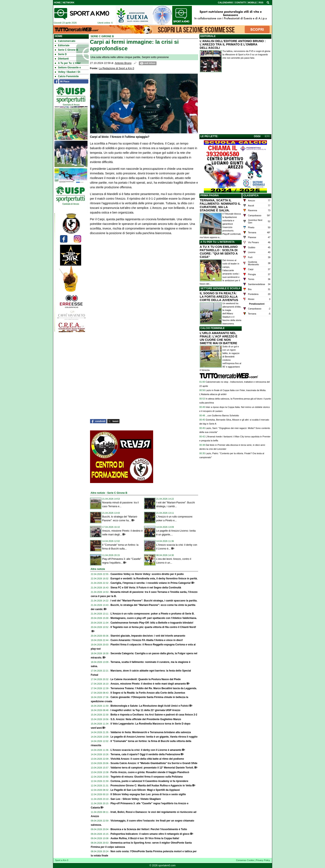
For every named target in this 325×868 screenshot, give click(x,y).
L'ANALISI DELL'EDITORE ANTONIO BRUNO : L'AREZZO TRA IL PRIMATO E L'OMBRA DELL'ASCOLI (233, 44)
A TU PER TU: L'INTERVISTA (218, 242)
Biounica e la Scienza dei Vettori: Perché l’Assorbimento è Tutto (149, 829)
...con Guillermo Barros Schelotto (222, 415)
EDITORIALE (208, 36)
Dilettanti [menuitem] (62, 59)
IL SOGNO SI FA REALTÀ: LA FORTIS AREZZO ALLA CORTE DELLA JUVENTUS (219, 297)
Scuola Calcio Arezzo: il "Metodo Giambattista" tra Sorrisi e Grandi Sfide (154, 763)
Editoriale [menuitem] (62, 45)
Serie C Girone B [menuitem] (66, 50)
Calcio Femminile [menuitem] (67, 76)
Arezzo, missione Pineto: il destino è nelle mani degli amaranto (148, 684)
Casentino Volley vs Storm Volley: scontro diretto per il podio (147, 574)
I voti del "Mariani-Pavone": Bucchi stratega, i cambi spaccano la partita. (154, 601)
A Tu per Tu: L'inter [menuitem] (68, 63)
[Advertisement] (235, 104)
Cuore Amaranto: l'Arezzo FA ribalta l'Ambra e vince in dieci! (147, 640)
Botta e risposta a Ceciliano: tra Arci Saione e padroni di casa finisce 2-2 (154, 715)
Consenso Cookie (245, 860)
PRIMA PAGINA (210, 195)
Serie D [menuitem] (61, 54)
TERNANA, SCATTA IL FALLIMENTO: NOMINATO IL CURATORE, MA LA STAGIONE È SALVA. (220, 205)
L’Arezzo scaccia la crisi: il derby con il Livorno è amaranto (146, 750)
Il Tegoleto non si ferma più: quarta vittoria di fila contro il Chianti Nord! (153, 627)
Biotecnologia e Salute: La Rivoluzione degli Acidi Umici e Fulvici (150, 706)
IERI (267, 136)
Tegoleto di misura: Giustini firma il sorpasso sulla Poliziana (147, 777)
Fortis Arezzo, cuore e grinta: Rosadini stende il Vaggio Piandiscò (150, 772)
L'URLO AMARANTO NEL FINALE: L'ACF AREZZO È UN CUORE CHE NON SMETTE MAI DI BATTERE (219, 338)
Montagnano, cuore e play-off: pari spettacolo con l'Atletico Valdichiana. (154, 618)
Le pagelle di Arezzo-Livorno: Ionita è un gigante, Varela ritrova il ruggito (154, 737)
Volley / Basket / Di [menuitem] (68, 72)
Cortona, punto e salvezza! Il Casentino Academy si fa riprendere (149, 781)
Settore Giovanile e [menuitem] (68, 68)
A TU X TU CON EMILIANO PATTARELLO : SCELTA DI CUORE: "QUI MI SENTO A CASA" (219, 252)
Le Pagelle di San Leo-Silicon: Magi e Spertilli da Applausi (145, 790)
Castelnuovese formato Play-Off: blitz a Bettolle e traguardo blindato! (152, 623)
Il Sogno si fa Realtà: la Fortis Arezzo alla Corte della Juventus (148, 693)
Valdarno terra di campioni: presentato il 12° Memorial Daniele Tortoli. (152, 768)
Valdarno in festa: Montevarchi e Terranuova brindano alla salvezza (151, 732)
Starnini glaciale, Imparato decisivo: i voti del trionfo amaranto (148, 636)
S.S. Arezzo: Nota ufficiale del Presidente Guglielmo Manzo (146, 719)
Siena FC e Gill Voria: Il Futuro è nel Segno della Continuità (146, 588)
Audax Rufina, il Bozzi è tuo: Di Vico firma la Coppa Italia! (145, 838)
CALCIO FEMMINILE (213, 328)
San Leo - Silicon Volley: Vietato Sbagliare (136, 799)
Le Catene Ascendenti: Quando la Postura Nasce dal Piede (146, 679)
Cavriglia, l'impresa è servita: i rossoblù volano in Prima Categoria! (151, 583)
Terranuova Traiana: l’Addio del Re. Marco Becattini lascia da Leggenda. (154, 688)
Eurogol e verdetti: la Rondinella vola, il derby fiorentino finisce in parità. (154, 579)
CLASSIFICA (251, 195)
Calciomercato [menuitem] (65, 41)
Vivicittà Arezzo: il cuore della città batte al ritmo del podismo (147, 759)
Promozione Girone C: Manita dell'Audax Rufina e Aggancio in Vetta (151, 786)
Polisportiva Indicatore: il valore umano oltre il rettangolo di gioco (150, 834)
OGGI (257, 136)
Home (59, 36)
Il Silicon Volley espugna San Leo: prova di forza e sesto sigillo (148, 794)
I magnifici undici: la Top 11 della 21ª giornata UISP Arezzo (145, 710)
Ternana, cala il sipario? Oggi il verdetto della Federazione (145, 754)
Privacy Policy (263, 860)
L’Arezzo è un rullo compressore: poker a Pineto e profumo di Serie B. (152, 614)
